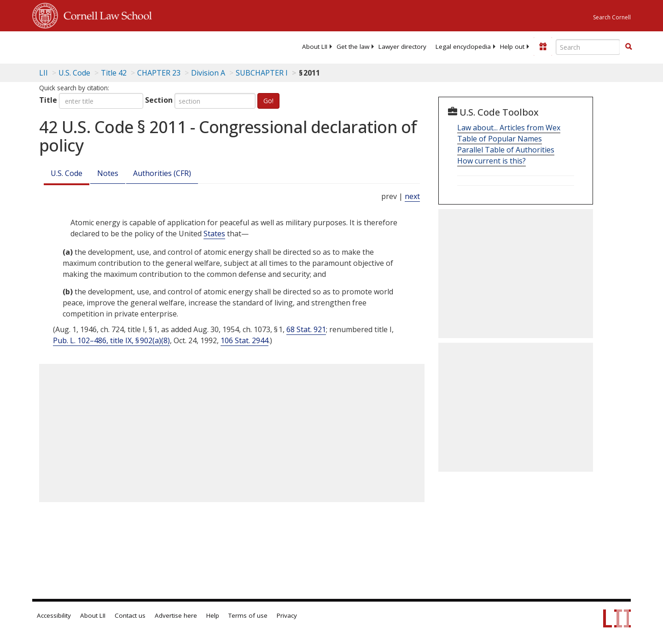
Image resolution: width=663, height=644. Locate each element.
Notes (108, 173)
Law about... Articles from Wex (509, 128)
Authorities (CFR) (162, 173)
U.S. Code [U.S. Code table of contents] (74, 73)
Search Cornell (612, 17)
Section (159, 100)
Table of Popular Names (500, 139)
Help (213, 615)
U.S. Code (67, 173)
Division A (208, 73)
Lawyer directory (402, 47)
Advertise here (176, 615)
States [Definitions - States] (214, 234)
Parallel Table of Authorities (506, 150)
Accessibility (54, 615)
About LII (315, 47)
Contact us (130, 615)
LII (44, 73)
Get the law (353, 47)
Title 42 (114, 73)
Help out (512, 47)
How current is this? (491, 161)
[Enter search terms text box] (588, 47)
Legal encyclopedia (463, 47)
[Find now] (628, 47)
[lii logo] (136, 46)
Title (48, 100)
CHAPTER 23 (159, 73)
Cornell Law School (105, 14)
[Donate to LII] (543, 47)
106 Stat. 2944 (244, 340)
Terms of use (248, 615)
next (412, 196)
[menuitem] (315, 47)
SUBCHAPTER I (262, 73)
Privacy (287, 615)
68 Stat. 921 (306, 329)
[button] (628, 47)
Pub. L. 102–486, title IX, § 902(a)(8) (111, 340)
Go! (268, 101)
